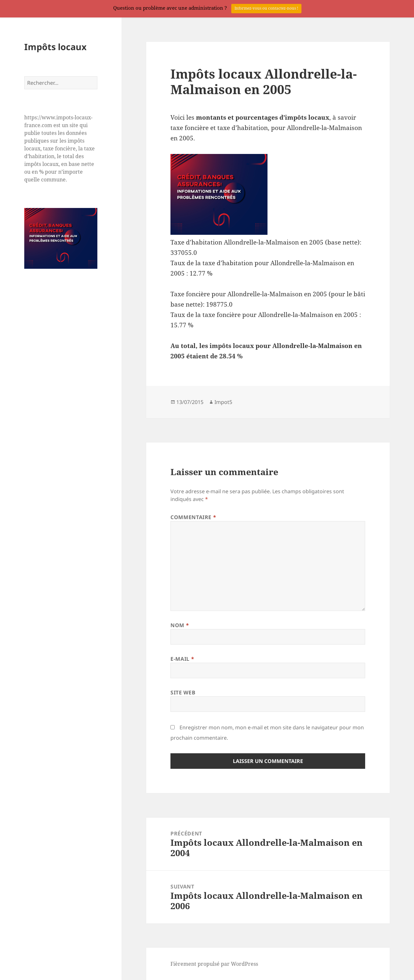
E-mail (182, 659)
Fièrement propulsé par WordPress (214, 964)
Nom (180, 625)
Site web (183, 692)
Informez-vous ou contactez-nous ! (266, 8)
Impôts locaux (55, 47)
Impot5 (223, 402)
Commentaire (193, 517)
